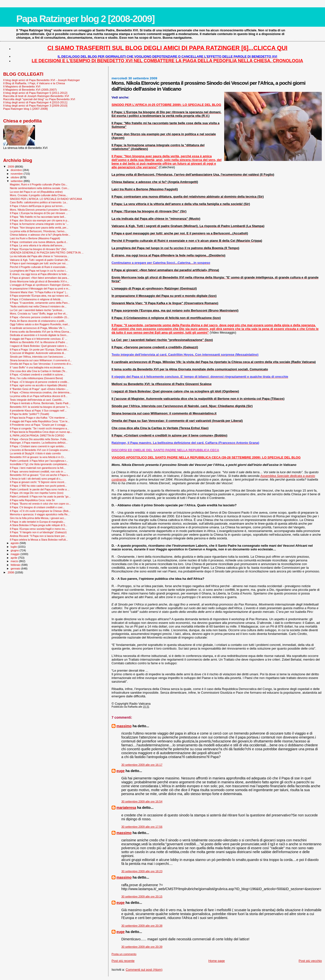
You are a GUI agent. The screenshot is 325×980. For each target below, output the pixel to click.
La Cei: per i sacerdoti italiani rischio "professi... (37, 310)
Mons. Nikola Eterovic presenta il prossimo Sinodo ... (40, 210)
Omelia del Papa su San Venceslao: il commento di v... (41, 364)
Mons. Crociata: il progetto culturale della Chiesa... (39, 195)
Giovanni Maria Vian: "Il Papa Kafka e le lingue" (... (39, 292)
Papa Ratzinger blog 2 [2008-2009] (85, 19)
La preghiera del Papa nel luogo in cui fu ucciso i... (39, 271)
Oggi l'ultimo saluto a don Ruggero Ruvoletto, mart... (40, 324)
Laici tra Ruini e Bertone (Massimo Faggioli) (35, 238)
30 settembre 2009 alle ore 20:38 (142, 926)
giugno (15, 550)
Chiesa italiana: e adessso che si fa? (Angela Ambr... (40, 235)
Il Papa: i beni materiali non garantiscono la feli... (38, 468)
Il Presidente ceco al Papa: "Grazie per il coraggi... (39, 425)
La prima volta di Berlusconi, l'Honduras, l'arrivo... (38, 231)
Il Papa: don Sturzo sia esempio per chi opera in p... (40, 220)
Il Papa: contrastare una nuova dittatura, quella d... (39, 242)
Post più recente (123, 961)
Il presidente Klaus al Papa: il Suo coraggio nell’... (38, 411)
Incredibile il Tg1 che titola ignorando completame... (39, 464)
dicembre (17, 170)
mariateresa (126, 808)
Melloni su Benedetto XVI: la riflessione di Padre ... (39, 342)
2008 (11, 572)
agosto (15, 543)
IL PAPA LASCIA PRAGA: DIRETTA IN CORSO (37, 436)
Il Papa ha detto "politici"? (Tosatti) (29, 414)
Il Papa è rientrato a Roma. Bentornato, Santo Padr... (40, 403)
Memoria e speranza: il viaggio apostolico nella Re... (40, 514)
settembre (17, 181)
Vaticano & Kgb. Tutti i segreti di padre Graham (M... (40, 260)
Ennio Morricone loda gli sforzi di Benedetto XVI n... (39, 281)
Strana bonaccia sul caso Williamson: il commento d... (41, 360)
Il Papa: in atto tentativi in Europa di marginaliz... (37, 522)
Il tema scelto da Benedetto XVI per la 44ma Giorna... (41, 332)
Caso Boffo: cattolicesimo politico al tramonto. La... (39, 202)
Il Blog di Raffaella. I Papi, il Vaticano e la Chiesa (34, 83)
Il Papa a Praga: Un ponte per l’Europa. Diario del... (39, 350)
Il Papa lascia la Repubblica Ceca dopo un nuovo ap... (41, 432)
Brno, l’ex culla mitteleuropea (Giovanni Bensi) (36, 378)
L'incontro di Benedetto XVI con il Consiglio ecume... (40, 450)
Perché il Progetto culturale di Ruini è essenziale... (39, 267)
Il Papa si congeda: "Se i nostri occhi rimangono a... (39, 428)
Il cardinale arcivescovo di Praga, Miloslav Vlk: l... (38, 328)
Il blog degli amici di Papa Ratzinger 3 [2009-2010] (35, 105)
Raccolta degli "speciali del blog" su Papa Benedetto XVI (39, 99)
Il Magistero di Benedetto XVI (22, 86)
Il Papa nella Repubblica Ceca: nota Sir (32, 500)
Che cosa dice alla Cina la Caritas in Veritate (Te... (39, 371)
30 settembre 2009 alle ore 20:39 (142, 947)
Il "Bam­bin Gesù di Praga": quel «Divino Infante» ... (39, 389)
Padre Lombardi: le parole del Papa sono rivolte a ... (40, 489)
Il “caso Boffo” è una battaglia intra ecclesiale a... (38, 367)
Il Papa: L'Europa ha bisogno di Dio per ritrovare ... (39, 213)
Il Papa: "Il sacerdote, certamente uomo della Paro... (40, 303)
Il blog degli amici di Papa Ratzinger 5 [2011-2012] (35, 93)
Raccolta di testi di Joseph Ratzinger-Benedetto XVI (36, 96)
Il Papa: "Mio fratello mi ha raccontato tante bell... (38, 217)
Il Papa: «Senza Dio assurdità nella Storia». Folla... (39, 439)
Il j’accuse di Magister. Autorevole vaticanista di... (38, 353)
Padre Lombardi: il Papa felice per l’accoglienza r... (39, 461)
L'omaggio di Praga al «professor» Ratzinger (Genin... (41, 285)
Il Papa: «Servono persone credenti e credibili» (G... (40, 317)
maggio (16, 554)
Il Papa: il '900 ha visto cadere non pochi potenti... (38, 486)
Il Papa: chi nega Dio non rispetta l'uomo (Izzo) (37, 493)
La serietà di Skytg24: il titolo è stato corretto (35, 453)
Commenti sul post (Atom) (144, 970)
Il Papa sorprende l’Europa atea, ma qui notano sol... (40, 296)
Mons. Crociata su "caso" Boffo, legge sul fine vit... (39, 314)
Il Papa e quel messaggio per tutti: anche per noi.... (39, 263)
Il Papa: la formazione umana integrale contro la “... (39, 224)
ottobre (15, 177)
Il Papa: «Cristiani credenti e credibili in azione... (37, 375)
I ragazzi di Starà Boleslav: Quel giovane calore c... (39, 346)
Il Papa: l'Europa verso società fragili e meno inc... (38, 529)
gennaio (16, 569)
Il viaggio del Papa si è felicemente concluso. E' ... (38, 339)
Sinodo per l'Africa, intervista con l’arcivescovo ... (38, 357)
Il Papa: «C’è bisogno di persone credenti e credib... (40, 382)
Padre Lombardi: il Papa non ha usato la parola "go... (40, 496)
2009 (11, 166)
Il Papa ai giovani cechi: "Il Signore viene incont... (38, 482)
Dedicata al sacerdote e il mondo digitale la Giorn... (39, 335)
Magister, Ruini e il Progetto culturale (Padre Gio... (39, 184)
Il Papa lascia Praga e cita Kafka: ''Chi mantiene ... (39, 418)
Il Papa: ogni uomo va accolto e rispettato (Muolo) (38, 385)
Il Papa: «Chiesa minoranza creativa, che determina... (41, 392)
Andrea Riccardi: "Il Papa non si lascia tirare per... (38, 536)
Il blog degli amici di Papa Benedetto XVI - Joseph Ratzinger (41, 80)
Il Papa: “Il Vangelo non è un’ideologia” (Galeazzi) (38, 532)
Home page (216, 961)
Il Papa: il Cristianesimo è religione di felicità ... (36, 299)
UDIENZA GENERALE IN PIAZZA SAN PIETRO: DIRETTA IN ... (47, 253)
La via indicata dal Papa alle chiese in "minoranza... (39, 256)
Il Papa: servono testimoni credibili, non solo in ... (38, 472)
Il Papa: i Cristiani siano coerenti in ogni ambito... (38, 446)
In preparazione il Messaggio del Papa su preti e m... (40, 289)
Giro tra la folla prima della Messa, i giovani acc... (38, 518)
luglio (14, 547)
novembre (17, 174)
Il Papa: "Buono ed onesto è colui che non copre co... (40, 504)
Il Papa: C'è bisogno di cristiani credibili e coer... (37, 507)
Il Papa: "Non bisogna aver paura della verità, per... (39, 228)
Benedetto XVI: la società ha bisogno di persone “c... (40, 407)
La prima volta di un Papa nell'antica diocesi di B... (39, 396)
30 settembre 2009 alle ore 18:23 (142, 871)
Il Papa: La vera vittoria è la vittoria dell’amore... (37, 245)
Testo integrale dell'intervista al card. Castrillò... (37, 400)
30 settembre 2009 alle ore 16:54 (142, 801)
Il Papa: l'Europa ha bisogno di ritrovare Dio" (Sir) (38, 249)
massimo (124, 726)
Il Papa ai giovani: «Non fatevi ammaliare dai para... (39, 278)
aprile (14, 558)
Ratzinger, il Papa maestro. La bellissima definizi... (39, 443)
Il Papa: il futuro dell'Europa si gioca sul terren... (37, 206)
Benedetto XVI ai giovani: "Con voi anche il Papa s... (40, 475)
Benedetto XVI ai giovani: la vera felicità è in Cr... (38, 457)
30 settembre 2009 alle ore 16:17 (142, 765)
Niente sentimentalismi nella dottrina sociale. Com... (40, 188)
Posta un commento (124, 954)
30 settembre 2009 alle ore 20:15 (142, 896)
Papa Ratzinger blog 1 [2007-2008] (25, 109)
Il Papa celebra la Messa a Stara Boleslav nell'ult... (39, 540)
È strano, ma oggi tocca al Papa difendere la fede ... (40, 274)
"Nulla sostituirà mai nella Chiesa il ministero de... (38, 306)
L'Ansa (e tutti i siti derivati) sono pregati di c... (36, 479)
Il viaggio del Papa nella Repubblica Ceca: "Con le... (40, 421)
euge (121, 771)
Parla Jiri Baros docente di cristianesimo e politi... (38, 321)
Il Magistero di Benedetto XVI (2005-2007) (30, 90)
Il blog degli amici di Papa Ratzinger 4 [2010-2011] (35, 102)
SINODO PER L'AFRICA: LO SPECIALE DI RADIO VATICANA (46, 199)
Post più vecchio (310, 961)
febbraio (16, 565)
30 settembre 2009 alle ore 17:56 (142, 827)
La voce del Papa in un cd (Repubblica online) (36, 192)
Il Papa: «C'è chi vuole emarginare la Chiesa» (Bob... (40, 511)
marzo (15, 561)
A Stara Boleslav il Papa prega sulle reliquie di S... (39, 525)
